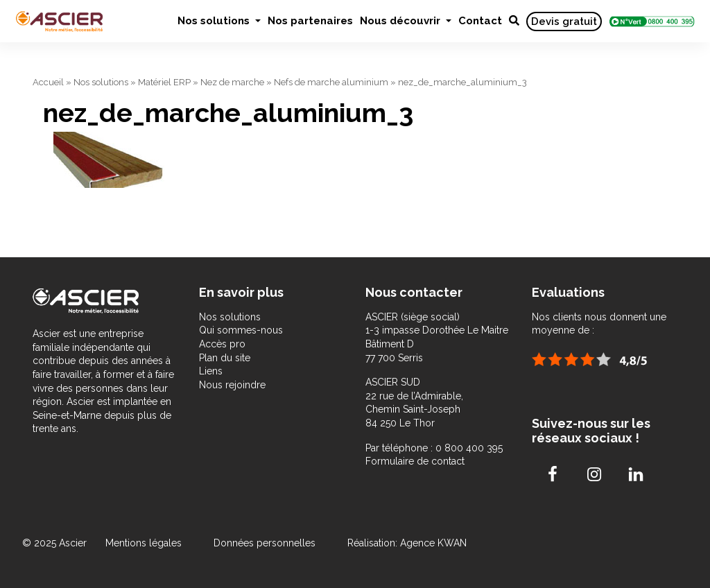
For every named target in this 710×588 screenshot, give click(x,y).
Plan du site (225, 358)
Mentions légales (145, 543)
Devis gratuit (564, 21)
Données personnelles (265, 543)
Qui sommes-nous (241, 330)
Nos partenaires (310, 21)
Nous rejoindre (232, 385)
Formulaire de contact (415, 461)
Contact (480, 21)
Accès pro (222, 344)
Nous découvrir (401, 21)
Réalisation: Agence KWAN (407, 543)
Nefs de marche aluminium (331, 82)
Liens (211, 371)
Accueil (48, 82)
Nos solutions (215, 21)
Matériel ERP (164, 82)
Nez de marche (232, 82)
